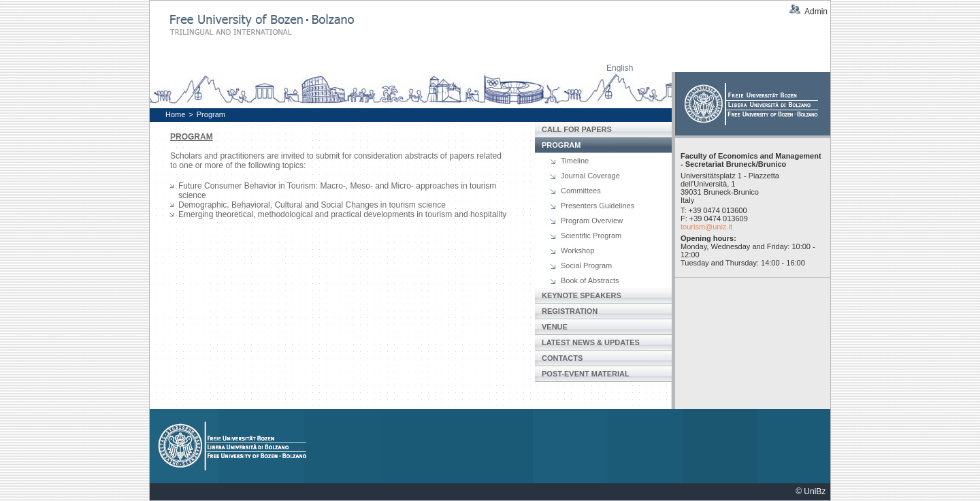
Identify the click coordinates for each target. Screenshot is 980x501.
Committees (581, 191)
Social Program (586, 265)
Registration (570, 311)
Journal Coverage (590, 176)
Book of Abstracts (590, 280)
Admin (816, 12)
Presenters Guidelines (598, 206)
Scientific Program (591, 236)
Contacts (562, 358)
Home (175, 114)
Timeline (575, 161)
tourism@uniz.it (706, 227)
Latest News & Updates (591, 342)
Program (211, 114)
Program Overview (592, 221)
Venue (555, 327)
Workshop (577, 251)
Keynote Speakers (582, 295)
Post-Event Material (586, 374)
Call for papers (577, 129)
